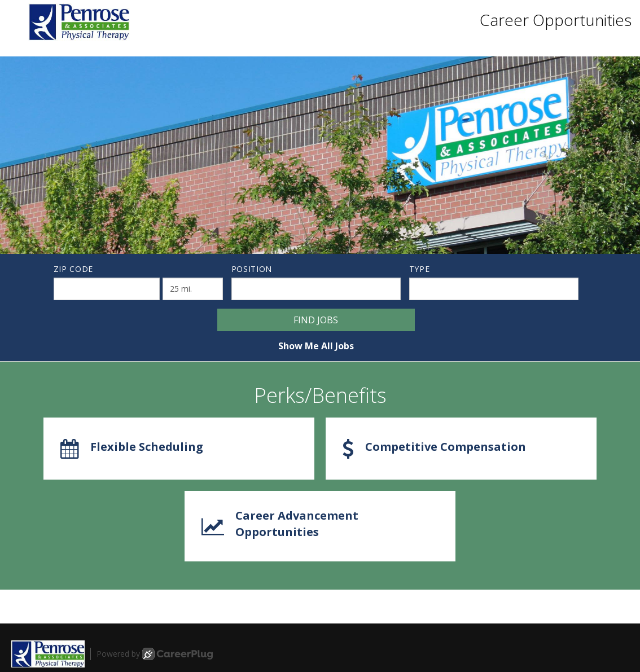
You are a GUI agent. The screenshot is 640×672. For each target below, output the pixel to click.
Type (420, 269)
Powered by (155, 654)
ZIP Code (74, 269)
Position (252, 269)
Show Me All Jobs (316, 346)
